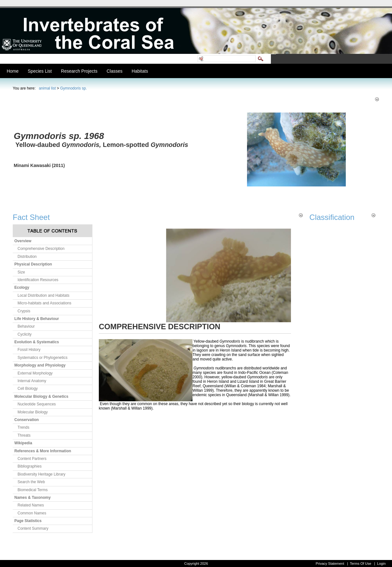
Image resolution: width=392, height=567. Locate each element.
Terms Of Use (361, 563)
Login (381, 563)
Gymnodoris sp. (74, 88)
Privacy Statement (330, 563)
